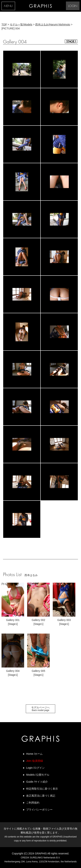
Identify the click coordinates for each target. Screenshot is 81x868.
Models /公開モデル (38, 775)
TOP (4, 24)
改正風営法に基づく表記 (41, 796)
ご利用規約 (33, 803)
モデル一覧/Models (21, 24)
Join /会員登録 (35, 761)
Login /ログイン (35, 768)
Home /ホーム (34, 754)
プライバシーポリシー (39, 810)
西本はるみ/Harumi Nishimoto (53, 24)
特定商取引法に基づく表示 (42, 789)
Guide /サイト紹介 (37, 782)
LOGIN (73, 6)
